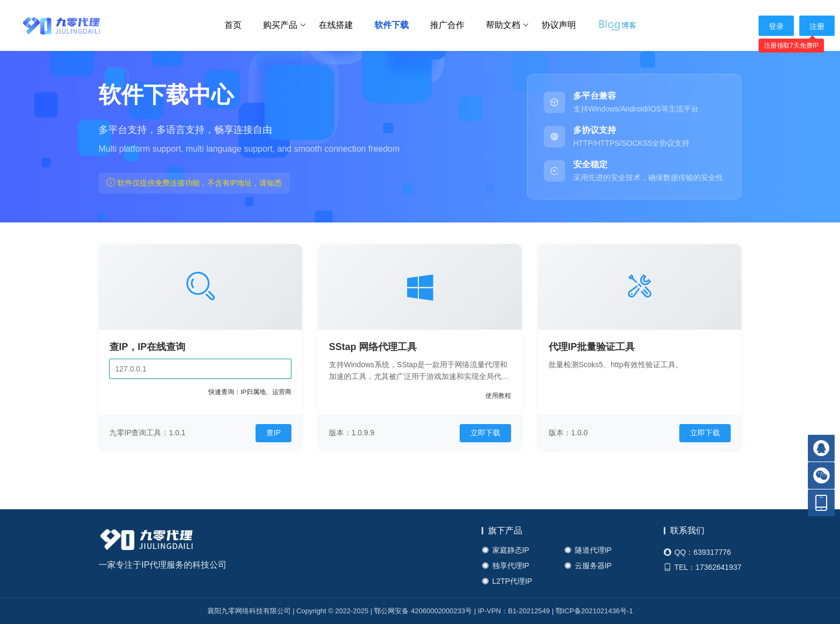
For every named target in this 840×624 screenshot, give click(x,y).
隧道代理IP (588, 550)
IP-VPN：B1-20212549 (514, 611)
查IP (273, 433)
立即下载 (485, 433)
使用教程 (498, 395)
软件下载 (392, 25)
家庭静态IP (505, 550)
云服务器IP (588, 566)
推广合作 (447, 25)
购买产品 (285, 25)
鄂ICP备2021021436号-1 (594, 611)
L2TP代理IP (507, 581)
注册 (817, 26)
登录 (776, 26)
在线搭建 (336, 25)
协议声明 (559, 25)
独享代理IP (505, 566)
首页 (233, 25)
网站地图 (114, 575)
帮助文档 (508, 25)
